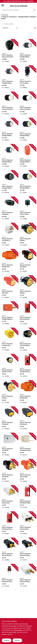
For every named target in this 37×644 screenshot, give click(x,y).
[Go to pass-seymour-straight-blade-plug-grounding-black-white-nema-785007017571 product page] (10, 78)
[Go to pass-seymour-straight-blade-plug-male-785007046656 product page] (10, 314)
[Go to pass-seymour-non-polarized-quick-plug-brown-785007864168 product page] (27, 314)
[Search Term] (19, 10)
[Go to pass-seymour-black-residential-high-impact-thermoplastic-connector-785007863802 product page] (27, 262)
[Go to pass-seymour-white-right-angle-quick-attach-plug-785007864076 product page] (27, 498)
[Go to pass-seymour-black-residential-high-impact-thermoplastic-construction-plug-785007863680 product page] (10, 472)
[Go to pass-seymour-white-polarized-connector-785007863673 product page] (10, 446)
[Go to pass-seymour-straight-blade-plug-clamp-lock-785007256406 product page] (27, 131)
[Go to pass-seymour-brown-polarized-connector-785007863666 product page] (27, 419)
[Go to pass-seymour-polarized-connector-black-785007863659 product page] (10, 419)
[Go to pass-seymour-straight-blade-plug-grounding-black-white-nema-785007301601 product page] (10, 131)
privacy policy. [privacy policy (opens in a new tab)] (18, 630)
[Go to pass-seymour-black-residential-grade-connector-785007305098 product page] (10, 209)
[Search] (35, 10)
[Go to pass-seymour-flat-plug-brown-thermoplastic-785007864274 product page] (10, 524)
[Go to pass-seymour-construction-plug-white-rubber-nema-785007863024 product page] (27, 524)
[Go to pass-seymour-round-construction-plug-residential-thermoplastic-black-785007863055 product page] (10, 393)
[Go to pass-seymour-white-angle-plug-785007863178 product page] (10, 236)
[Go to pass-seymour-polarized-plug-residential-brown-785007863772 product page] (10, 577)
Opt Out (17, 640)
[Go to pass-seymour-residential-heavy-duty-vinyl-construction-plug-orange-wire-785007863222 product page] (27, 393)
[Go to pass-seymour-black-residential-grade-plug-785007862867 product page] (27, 341)
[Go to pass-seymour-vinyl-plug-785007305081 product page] (10, 367)
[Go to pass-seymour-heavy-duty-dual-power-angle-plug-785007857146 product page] (10, 52)
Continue (6, 640)
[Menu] (3, 5)
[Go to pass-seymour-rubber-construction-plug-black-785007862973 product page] (27, 288)
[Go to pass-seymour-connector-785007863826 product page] (10, 288)
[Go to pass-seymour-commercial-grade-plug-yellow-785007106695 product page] (10, 341)
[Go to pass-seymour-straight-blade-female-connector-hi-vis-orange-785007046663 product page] (27, 157)
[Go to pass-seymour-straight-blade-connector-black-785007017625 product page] (10, 183)
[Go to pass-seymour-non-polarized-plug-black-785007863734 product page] (10, 551)
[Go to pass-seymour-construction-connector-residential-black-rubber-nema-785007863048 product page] (27, 78)
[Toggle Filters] (35, 28)
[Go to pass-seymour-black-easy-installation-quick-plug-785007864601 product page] (27, 367)
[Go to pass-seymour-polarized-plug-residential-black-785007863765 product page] (27, 551)
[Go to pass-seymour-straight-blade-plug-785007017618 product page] (27, 183)
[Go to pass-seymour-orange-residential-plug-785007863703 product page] (27, 472)
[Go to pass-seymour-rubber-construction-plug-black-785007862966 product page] (27, 236)
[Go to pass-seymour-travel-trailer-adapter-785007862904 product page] (27, 209)
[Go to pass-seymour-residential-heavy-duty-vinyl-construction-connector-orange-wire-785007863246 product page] (10, 262)
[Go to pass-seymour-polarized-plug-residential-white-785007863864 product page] (27, 577)
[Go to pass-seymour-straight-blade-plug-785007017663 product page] (10, 157)
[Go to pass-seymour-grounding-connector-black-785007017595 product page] (10, 105)
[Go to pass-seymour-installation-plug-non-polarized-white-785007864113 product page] (27, 446)
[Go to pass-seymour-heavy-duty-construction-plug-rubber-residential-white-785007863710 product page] (10, 498)
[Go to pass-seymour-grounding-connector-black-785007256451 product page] (27, 105)
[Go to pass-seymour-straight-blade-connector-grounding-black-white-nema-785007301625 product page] (27, 52)
